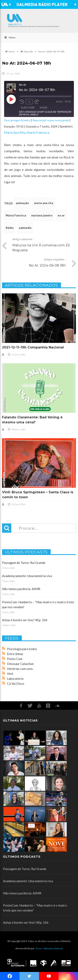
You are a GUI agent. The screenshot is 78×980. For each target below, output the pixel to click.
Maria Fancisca (16, 215)
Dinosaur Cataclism (20, 664)
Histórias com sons (20, 669)
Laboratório (15, 679)
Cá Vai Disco (16, 684)
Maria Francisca (38, 132)
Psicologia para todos (22, 649)
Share (44, 108)
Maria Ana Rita (15, 132)
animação (22, 203)
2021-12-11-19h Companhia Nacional (33, 347)
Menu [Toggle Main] (10, 37)
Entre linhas (15, 654)
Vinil (10, 674)
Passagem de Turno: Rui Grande (24, 563)
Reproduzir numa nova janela (51, 120)
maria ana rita (44, 203)
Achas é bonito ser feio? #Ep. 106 (25, 620)
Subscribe (28, 108)
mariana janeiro (42, 215)
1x (29, 102)
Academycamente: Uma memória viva (27, 576)
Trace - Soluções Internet (49, 948)
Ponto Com (15, 659)
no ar (61, 215)
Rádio (10, 228)
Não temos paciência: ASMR (21, 589)
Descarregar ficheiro (17, 120)
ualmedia (25, 228)
